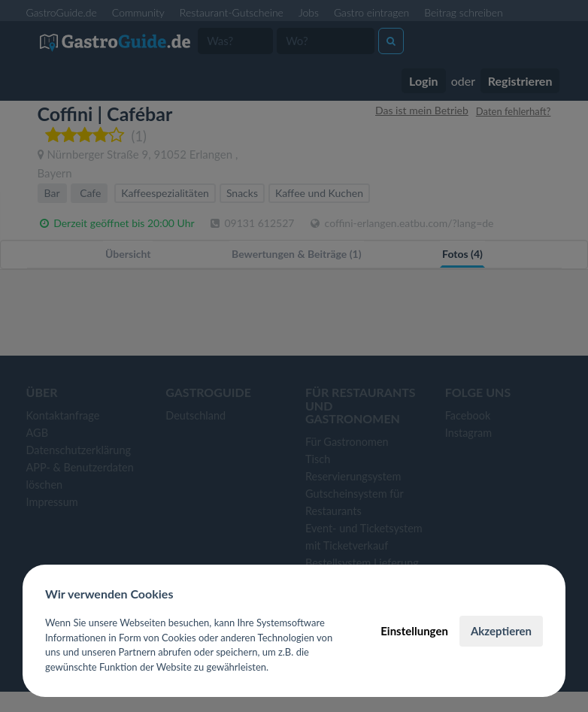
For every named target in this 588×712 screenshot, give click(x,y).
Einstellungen (414, 631)
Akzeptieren (501, 631)
